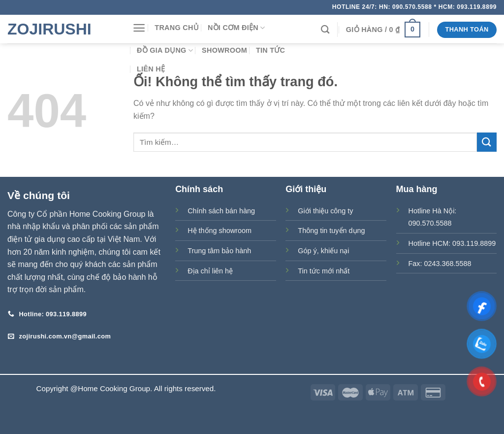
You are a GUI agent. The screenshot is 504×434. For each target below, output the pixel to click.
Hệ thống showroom (220, 231)
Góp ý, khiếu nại (323, 251)
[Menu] (139, 28)
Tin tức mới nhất (324, 271)
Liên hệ (151, 69)
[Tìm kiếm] (325, 30)
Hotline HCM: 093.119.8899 (452, 243)
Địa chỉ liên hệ (210, 271)
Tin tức (270, 50)
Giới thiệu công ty (325, 211)
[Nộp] (487, 142)
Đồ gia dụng (165, 50)
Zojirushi (49, 29)
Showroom (224, 50)
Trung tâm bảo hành (219, 251)
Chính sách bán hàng (221, 211)
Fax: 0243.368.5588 (440, 264)
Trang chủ (177, 28)
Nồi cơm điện (236, 28)
